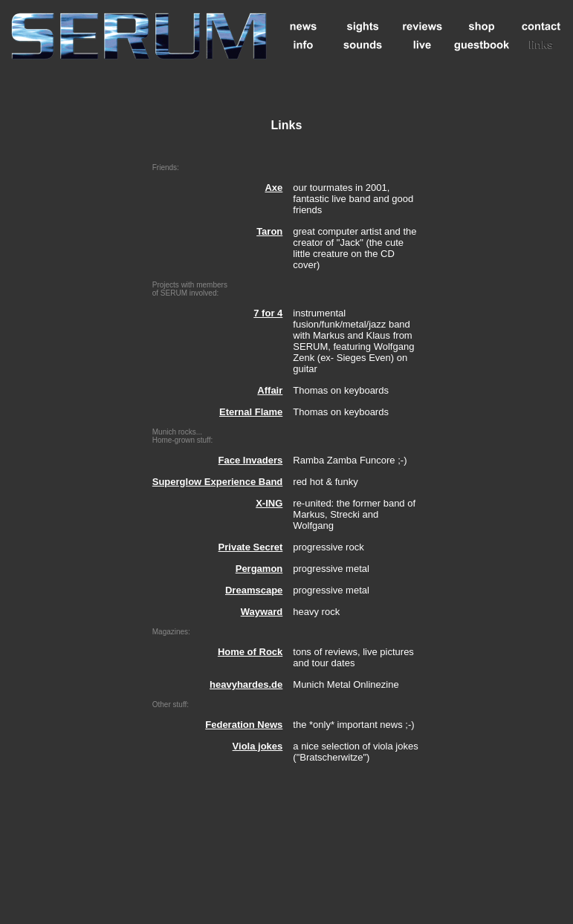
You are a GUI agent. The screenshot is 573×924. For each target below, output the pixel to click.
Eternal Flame (251, 412)
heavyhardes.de (246, 684)
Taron (269, 231)
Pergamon (259, 569)
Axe (273, 188)
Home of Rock (250, 652)
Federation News (244, 725)
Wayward (262, 612)
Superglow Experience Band (218, 482)
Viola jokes (258, 746)
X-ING (269, 503)
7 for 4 (268, 313)
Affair (270, 390)
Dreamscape (254, 590)
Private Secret (251, 547)
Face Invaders (251, 460)
